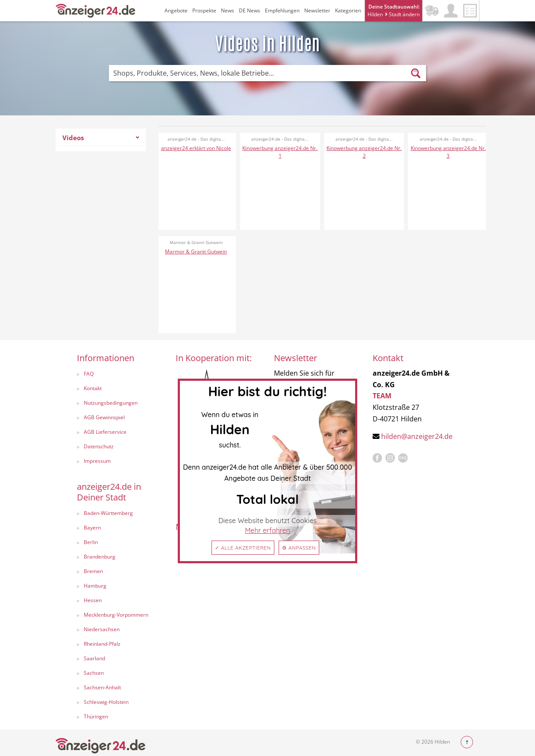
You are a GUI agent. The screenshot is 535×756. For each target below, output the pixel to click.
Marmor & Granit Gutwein (196, 252)
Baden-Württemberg (108, 513)
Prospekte (204, 10)
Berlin (91, 542)
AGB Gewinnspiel (104, 417)
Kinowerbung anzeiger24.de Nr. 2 (364, 152)
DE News (250, 10)
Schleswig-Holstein (106, 702)
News (228, 10)
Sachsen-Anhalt (102, 687)
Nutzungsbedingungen (111, 403)
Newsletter (317, 10)
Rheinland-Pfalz (102, 644)
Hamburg (95, 586)
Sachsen (94, 673)
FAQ (89, 374)
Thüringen (96, 716)
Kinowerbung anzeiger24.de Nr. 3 (448, 152)
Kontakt (93, 388)
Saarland (94, 658)
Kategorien (348, 10)
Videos (101, 138)
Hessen (93, 600)
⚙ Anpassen (299, 548)
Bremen (93, 571)
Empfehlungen (282, 10)
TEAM (382, 396)
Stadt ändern (402, 14)
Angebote (176, 10)
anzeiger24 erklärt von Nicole (196, 148)
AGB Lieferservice (105, 432)
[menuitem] (101, 140)
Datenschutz (99, 446)
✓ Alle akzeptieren (243, 548)
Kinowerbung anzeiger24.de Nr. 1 (280, 152)
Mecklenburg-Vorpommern (116, 615)
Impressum (97, 461)
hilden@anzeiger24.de (417, 436)
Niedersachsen (102, 629)
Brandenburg (100, 557)
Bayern (92, 528)
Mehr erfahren (267, 530)
